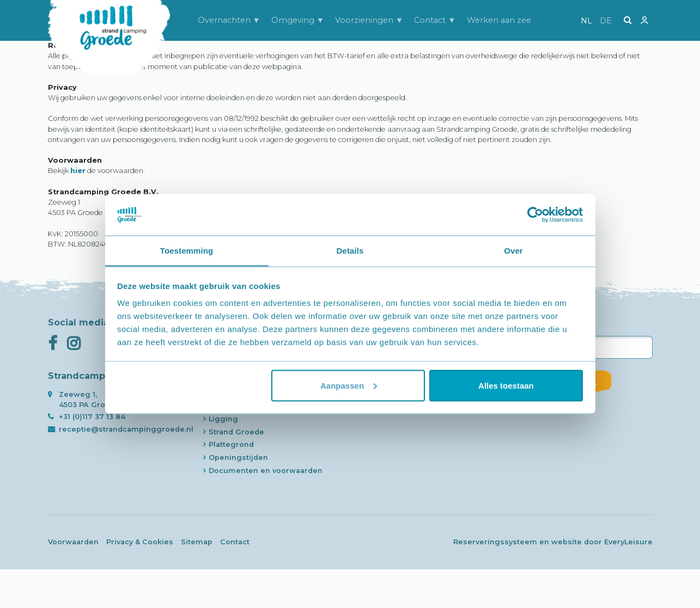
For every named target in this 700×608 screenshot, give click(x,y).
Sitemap (197, 581)
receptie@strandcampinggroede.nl (126, 468)
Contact (235, 581)
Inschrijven (563, 420)
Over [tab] (513, 250)
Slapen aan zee (238, 419)
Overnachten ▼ (229, 20)
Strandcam (229, 432)
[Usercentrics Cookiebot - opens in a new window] (535, 214)
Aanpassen (349, 386)
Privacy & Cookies (140, 581)
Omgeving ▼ (298, 20)
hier (78, 210)
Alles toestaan (506, 386)
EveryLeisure (628, 581)
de (606, 21)
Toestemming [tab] (187, 250)
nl (586, 21)
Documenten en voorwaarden (266, 509)
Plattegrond (231, 484)
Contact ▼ (435, 20)
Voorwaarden (73, 581)
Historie (224, 444)
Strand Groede (236, 471)
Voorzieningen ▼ (369, 20)
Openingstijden (238, 497)
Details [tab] (350, 250)
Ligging (223, 457)
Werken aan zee (499, 20)
